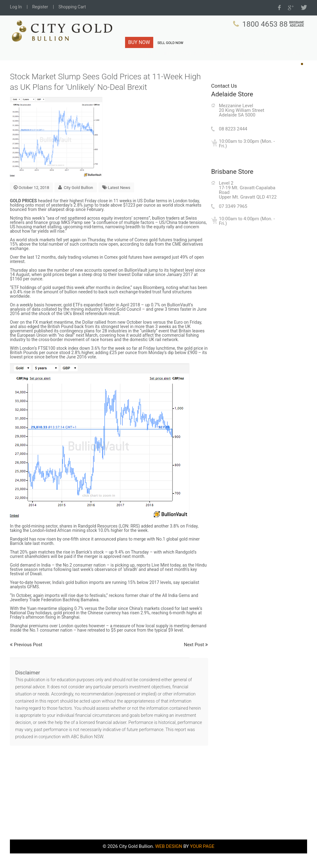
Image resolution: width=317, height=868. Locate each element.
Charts (167, 62)
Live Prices (265, 62)
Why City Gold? (194, 62)
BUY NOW (139, 42)
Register (40, 7)
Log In (16, 7)
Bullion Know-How (231, 62)
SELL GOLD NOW (170, 43)
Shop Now (291, 62)
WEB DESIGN (169, 861)
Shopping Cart (72, 7)
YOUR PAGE (202, 861)
